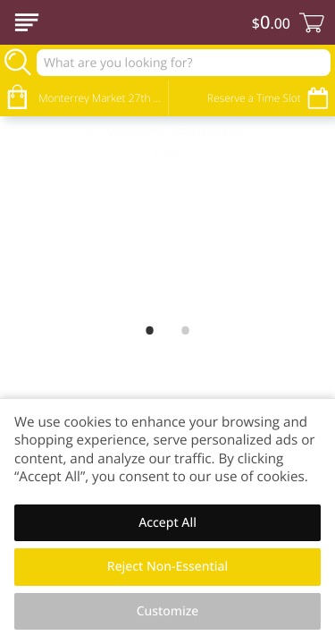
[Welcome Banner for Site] (167, 215)
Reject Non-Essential (167, 567)
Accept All (167, 523)
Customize (168, 611)
